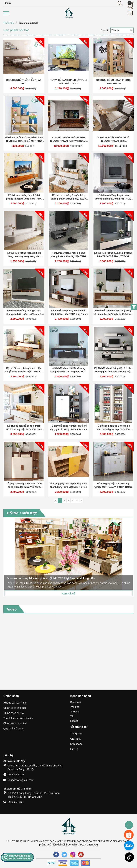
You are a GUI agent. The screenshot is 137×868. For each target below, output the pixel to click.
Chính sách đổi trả (14, 713)
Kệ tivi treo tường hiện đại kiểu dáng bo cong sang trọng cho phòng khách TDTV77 (24, 255)
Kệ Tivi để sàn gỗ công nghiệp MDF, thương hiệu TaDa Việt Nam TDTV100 (24, 428)
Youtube (75, 707)
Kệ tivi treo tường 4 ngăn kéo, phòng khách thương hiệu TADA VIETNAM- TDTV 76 (113, 197)
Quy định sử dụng (13, 729)
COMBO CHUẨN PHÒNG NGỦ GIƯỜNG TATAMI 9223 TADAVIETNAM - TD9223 (113, 140)
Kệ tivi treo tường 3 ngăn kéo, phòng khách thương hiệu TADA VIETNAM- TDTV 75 (69, 197)
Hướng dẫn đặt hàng (15, 703)
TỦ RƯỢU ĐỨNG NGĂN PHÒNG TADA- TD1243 (113, 82)
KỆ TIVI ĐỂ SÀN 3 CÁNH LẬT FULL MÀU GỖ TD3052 (68, 82)
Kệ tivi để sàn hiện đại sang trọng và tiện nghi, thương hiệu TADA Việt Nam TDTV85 (113, 312)
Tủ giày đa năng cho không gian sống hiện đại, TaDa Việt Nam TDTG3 (24, 485)
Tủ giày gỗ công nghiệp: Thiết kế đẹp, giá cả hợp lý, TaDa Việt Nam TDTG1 (68, 428)
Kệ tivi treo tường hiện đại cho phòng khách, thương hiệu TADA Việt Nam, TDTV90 (68, 255)
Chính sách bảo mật (15, 708)
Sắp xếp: (105, 30)
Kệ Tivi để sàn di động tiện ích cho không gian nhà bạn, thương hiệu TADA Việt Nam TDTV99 (113, 370)
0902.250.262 (16, 802)
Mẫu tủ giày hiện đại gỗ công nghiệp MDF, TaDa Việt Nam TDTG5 (113, 485)
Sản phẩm (76, 744)
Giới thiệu (76, 739)
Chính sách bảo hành (15, 723)
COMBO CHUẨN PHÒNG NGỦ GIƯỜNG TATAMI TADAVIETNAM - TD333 (68, 140)
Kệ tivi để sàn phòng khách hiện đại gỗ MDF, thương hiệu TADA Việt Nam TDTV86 (24, 370)
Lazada (74, 721)
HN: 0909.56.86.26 (20, 856)
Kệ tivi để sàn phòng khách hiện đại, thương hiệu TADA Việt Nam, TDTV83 (68, 312)
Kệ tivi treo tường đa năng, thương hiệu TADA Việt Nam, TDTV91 (113, 255)
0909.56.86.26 (16, 774)
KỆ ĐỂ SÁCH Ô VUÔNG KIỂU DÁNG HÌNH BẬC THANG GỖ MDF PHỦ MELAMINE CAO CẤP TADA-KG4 (24, 140)
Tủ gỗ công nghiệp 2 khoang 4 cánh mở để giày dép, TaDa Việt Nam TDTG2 (113, 428)
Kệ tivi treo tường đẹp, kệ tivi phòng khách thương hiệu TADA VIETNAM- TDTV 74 (24, 197)
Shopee (75, 712)
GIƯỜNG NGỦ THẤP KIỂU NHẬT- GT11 (24, 82)
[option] (68, 554)
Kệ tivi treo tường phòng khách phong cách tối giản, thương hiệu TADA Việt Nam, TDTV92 (24, 312)
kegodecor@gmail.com (21, 780)
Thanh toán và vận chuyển (18, 718)
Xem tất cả (68, 593)
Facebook (76, 702)
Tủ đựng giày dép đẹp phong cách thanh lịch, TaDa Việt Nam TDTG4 (68, 485)
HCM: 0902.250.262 (21, 859)
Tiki (72, 716)
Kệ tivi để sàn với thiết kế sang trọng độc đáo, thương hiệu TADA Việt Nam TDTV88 (68, 370)
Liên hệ (74, 749)
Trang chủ (76, 734)
